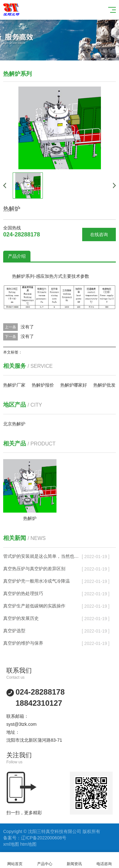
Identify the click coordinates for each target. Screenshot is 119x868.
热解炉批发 (104, 385)
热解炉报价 (43, 385)
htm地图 (28, 844)
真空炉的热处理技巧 (23, 593)
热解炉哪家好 (74, 385)
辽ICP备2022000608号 (44, 838)
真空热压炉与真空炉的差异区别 (34, 569)
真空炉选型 (14, 631)
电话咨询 (104, 860)
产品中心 (45, 860)
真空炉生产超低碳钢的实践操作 (34, 606)
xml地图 (11, 844)
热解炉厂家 (14, 385)
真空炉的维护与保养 (23, 643)
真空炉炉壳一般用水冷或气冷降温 (36, 581)
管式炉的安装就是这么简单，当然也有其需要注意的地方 (43, 556)
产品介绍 (17, 256)
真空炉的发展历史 (21, 618)
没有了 (27, 327)
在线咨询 (99, 234)
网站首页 (15, 860)
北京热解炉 (14, 424)
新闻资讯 (75, 860)
